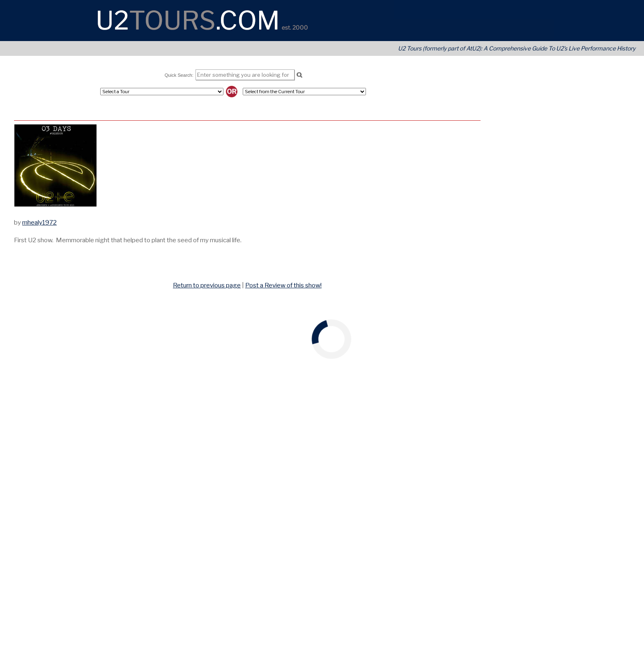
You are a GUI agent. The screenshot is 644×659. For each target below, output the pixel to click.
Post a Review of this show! (283, 285)
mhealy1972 (39, 222)
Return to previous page (207, 285)
